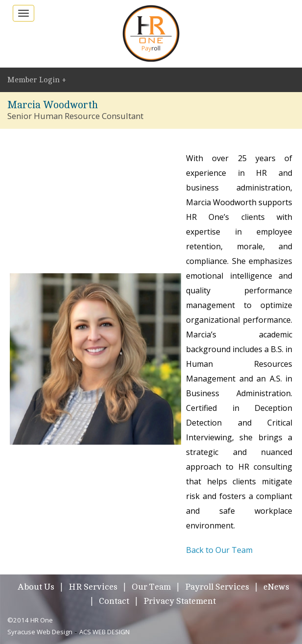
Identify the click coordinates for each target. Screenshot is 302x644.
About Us (36, 587)
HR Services (93, 587)
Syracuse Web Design (40, 632)
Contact (114, 601)
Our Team (151, 587)
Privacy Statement (180, 601)
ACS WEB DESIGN (105, 632)
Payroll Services (217, 587)
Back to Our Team (219, 550)
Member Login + (37, 80)
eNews (276, 587)
